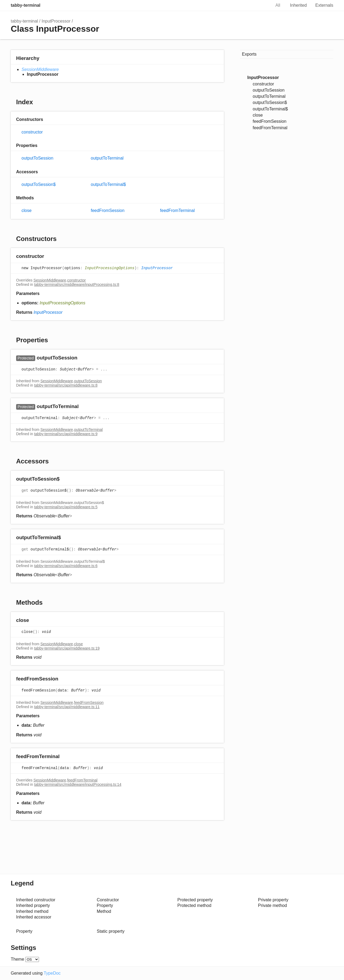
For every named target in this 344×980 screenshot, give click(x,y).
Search (261, 5)
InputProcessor (56, 21)
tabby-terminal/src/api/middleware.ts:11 (67, 707)
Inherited (298, 5)
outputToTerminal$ (108, 184)
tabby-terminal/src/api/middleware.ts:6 (66, 566)
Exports (249, 54)
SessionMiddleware (40, 69)
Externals (324, 5)
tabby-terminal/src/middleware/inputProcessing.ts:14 (78, 784)
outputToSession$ (39, 184)
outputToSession (37, 158)
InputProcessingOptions (110, 268)
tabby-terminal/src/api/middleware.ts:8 (66, 385)
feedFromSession (108, 210)
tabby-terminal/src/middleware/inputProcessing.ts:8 (77, 284)
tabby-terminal (26, 5)
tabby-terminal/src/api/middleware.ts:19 (67, 648)
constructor (32, 132)
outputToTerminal (107, 158)
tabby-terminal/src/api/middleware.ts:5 (66, 507)
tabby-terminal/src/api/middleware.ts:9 (66, 434)
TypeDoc (52, 973)
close (26, 210)
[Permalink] (49, 257)
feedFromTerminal (178, 210)
